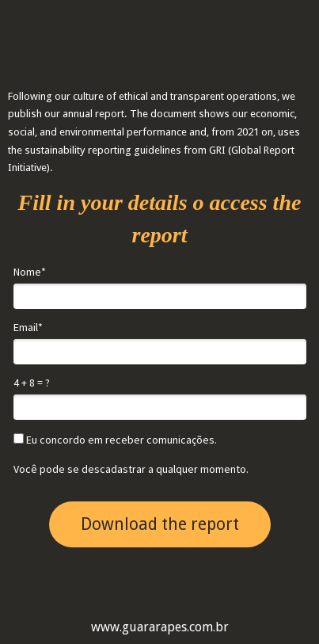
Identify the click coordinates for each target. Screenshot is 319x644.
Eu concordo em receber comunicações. (115, 440)
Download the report (160, 524)
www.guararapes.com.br (160, 627)
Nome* (30, 272)
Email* (28, 328)
